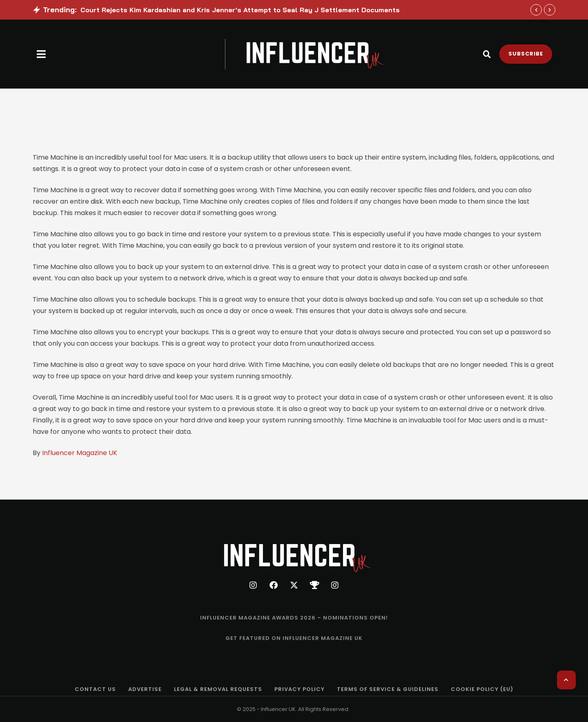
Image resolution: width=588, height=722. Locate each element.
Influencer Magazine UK (80, 453)
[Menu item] (294, 618)
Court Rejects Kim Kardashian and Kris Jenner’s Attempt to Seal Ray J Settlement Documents (240, 10)
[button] (41, 54)
